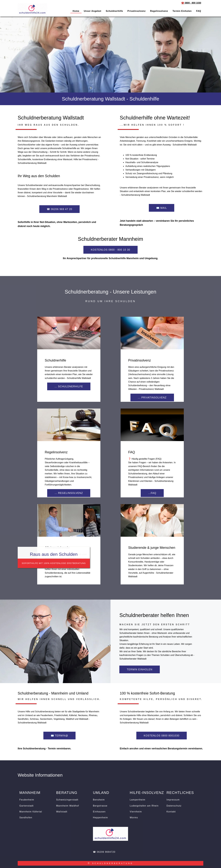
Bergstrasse (100, 806)
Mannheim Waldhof (68, 806)
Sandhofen (26, 818)
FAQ (199, 11)
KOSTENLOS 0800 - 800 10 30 (110, 250)
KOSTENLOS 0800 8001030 (162, 735)
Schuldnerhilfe (114, 11)
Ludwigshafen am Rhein (144, 806)
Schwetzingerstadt (67, 800)
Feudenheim (27, 800)
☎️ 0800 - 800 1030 (191, 3)
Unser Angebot (93, 11)
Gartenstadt (26, 806)
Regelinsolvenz (159, 11)
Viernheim (136, 812)
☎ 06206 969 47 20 (59, 209)
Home (76, 11)
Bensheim (99, 800)
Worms (134, 818)
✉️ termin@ (60, 735)
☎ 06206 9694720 (104, 852)
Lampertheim (138, 800)
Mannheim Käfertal (31, 812)
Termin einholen (182, 11)
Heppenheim (100, 818)
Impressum (173, 800)
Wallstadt (62, 812)
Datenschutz (174, 806)
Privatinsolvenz (137, 11)
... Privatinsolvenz (152, 398)
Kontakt (171, 812)
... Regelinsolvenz (69, 493)
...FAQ (152, 493)
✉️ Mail (162, 208)
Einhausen (99, 812)
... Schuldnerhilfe (69, 386)
